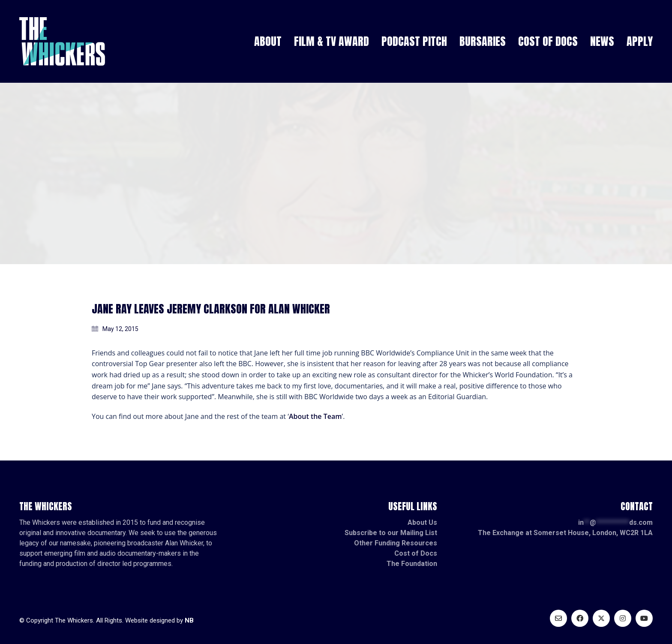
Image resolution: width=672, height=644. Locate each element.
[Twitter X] (601, 618)
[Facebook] (580, 618)
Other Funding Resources (396, 543)
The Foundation (412, 564)
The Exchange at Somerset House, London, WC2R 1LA (565, 533)
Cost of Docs (416, 553)
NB (189, 620)
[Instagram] (623, 618)
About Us (422, 522)
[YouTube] (644, 618)
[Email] (558, 618)
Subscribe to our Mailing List (391, 533)
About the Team (315, 416)
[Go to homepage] (62, 41)
